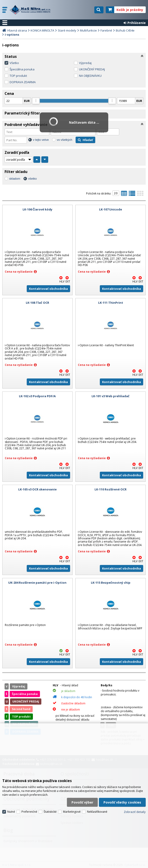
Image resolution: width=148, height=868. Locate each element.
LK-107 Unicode (111, 209)
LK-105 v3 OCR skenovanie (37, 489)
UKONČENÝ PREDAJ (92, 69)
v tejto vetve (41, 140)
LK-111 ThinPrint (111, 303)
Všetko (14, 63)
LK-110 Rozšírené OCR (111, 489)
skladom (15, 179)
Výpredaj (85, 63)
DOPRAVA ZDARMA (23, 82)
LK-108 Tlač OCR (37, 303)
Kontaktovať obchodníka (48, 289)
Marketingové (72, 812)
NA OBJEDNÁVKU (90, 76)
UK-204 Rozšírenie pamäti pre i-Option (37, 583)
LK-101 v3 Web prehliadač (111, 396)
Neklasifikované (97, 812)
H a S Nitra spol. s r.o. (31, 10)
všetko (32, 179)
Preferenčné (29, 812)
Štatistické (50, 812)
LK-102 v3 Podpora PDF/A (37, 396)
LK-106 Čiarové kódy (37, 209)
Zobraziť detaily (135, 812)
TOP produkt (18, 76)
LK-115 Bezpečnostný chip (111, 583)
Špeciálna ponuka (22, 69)
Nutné (11, 812)
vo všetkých (64, 140)
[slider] (36, 101)
